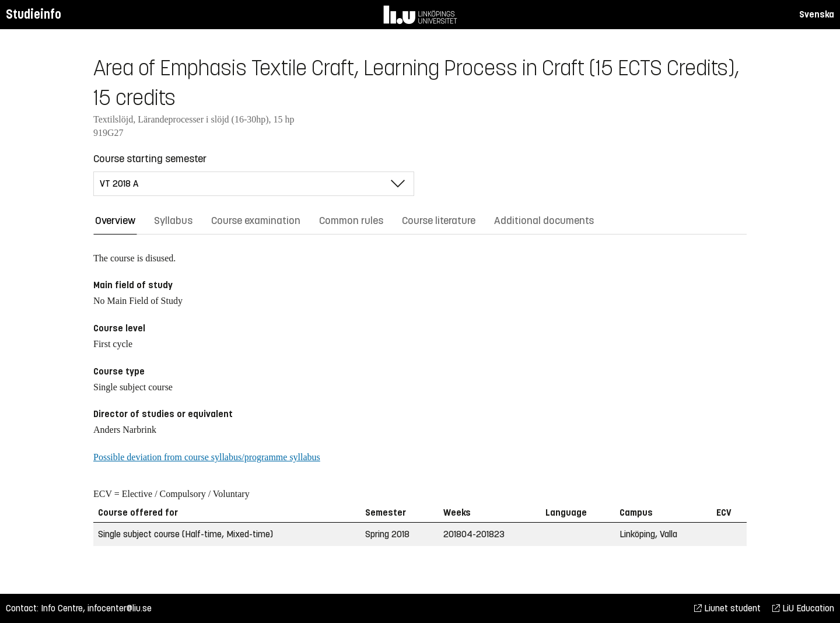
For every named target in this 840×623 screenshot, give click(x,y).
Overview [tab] (115, 220)
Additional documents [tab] (544, 220)
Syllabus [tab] (173, 220)
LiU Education (803, 608)
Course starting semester (150, 159)
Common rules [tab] (351, 220)
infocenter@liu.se (120, 608)
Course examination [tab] (256, 220)
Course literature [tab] (439, 220)
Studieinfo (34, 14)
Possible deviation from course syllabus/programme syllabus (207, 457)
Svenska (817, 14)
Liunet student (727, 608)
